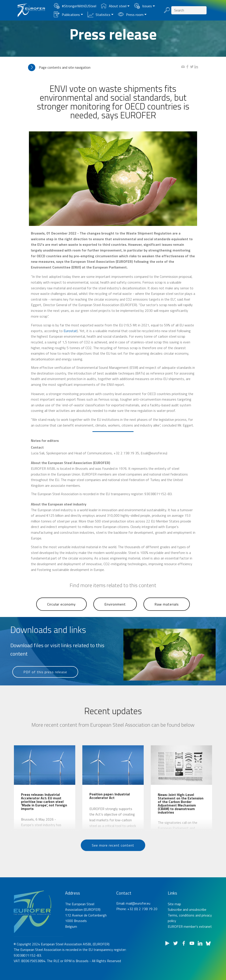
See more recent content (113, 854)
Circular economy (61, 614)
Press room (131, 15)
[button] (105, 67)
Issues (143, 6)
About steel (114, 6)
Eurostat (70, 360)
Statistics (99, 15)
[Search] (189, 10)
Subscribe (175, 931)
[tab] (105, 67)
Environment (115, 614)
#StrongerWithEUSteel (75, 6)
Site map (174, 925)
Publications (67, 15)
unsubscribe (198, 931)
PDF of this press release (45, 681)
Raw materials (167, 614)
